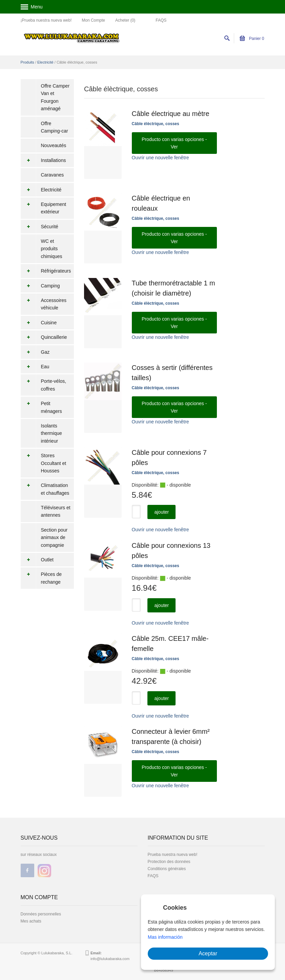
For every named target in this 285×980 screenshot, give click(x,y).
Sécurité (39, 227)
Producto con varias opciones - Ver (174, 143)
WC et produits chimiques (52, 249)
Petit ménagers (41, 407)
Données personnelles (41, 914)
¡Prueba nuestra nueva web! (46, 20)
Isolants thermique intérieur (52, 433)
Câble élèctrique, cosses (156, 124)
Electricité (45, 62)
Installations (43, 160)
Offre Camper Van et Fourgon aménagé (55, 97)
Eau (35, 367)
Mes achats (31, 921)
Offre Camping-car (55, 127)
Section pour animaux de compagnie (54, 538)
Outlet (37, 560)
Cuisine (39, 323)
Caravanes (53, 175)
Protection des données (169, 862)
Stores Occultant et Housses (44, 463)
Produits (27, 62)
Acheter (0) (125, 20)
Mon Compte (93, 20)
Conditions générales (167, 869)
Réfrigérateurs (46, 271)
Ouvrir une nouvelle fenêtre (160, 158)
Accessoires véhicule (44, 304)
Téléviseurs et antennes (56, 511)
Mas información (165, 937)
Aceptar (208, 953)
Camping (40, 286)
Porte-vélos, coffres (44, 385)
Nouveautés (54, 145)
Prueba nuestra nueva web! (173, 855)
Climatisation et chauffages (45, 489)
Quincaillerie (44, 337)
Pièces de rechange (41, 578)
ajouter (161, 512)
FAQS (161, 20)
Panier (252, 39)
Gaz (35, 352)
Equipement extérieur (44, 208)
